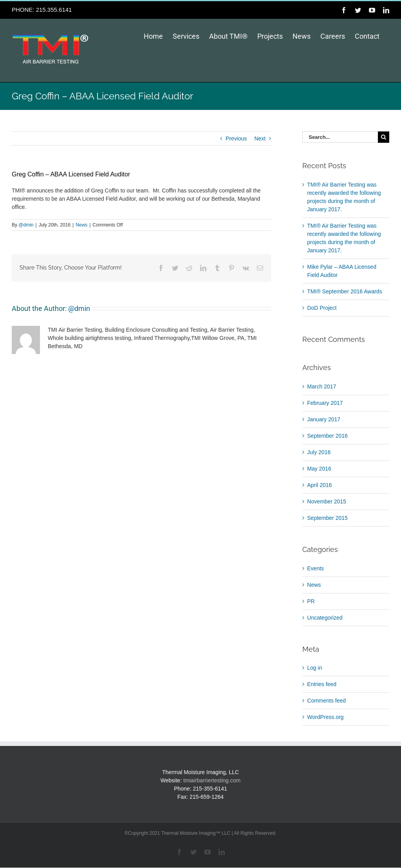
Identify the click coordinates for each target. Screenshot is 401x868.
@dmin (26, 225)
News (81, 225)
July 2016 (319, 452)
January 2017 (324, 419)
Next (260, 138)
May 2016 (319, 469)
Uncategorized (325, 618)
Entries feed (322, 684)
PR (311, 601)
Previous (236, 138)
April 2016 (319, 485)
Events (315, 568)
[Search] (384, 137)
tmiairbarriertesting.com (212, 780)
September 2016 (327, 436)
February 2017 (325, 403)
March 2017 (322, 386)
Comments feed (326, 701)
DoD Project (322, 308)
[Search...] (340, 137)
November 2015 (327, 501)
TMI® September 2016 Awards (344, 291)
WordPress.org (325, 717)
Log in (314, 668)
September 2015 (327, 518)
